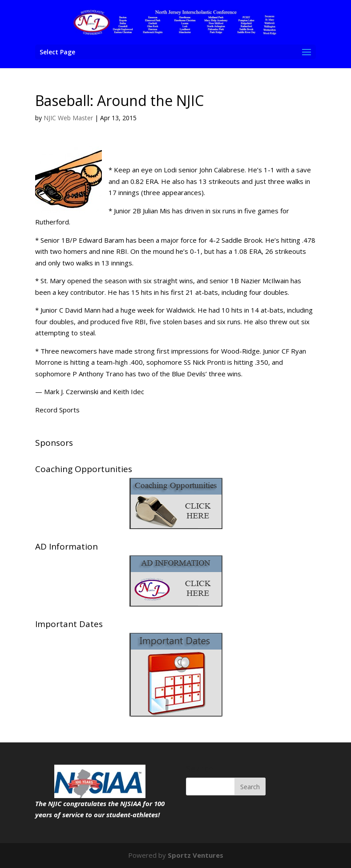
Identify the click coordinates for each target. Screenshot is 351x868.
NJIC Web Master (68, 118)
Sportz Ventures (196, 855)
